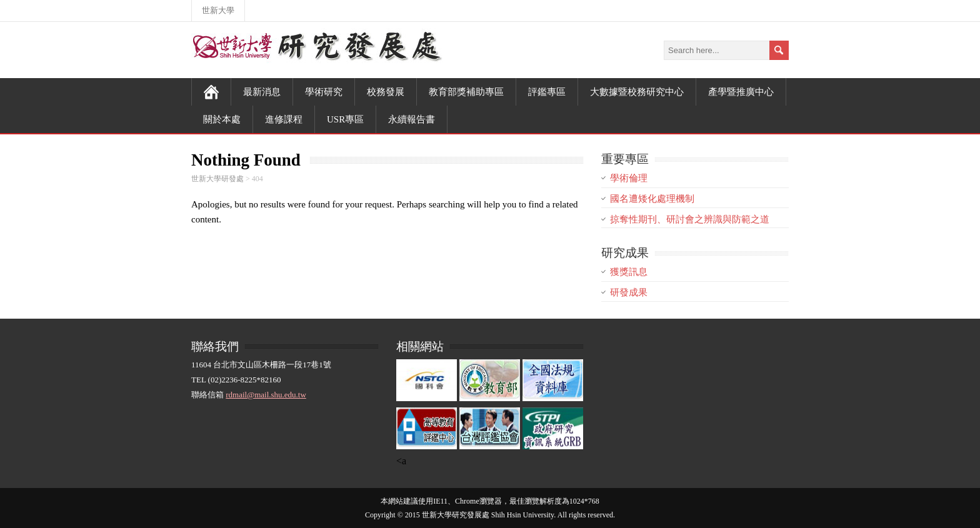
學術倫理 (629, 178)
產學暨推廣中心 (741, 92)
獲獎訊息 (629, 272)
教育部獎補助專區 (466, 92)
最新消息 (262, 92)
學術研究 (324, 92)
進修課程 (284, 119)
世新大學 (218, 10)
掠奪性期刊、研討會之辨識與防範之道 (690, 219)
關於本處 (222, 119)
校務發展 (386, 92)
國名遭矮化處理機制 (652, 199)
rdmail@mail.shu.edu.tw (266, 395)
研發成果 (629, 292)
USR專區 (345, 119)
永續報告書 (412, 119)
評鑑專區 (547, 92)
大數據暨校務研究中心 (637, 92)
